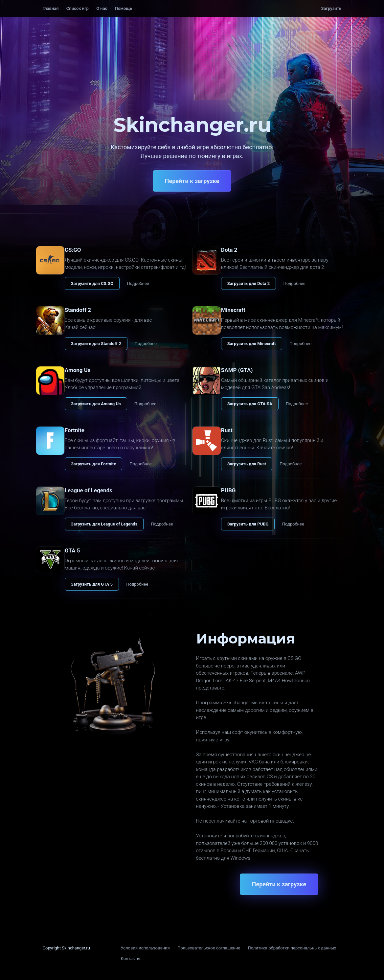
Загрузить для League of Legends (104, 524)
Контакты (131, 958)
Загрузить (331, 8)
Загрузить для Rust (247, 464)
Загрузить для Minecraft (252, 344)
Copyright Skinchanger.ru (66, 948)
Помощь (124, 8)
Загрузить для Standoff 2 (96, 344)
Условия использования (145, 948)
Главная (51, 8)
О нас (102, 8)
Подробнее (138, 283)
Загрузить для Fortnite (93, 464)
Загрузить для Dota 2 (248, 283)
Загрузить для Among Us (96, 404)
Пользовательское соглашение (209, 948)
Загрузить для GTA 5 (92, 584)
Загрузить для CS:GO (92, 283)
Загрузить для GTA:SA (250, 404)
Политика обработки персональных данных (292, 948)
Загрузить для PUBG (248, 524)
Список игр (78, 8)
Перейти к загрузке (192, 181)
